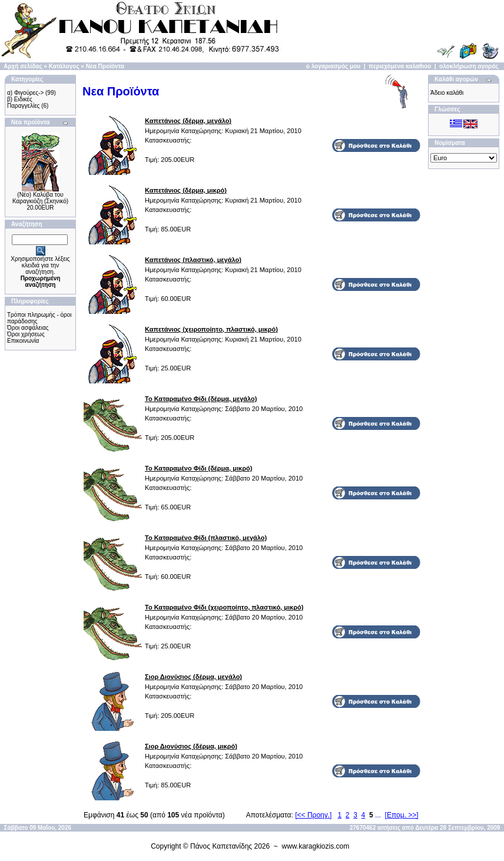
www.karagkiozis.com (316, 846)
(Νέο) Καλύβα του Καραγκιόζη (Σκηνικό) (40, 198)
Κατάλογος (64, 66)
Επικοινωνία (23, 341)
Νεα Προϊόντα (105, 66)
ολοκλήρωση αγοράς (469, 66)
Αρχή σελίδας (23, 66)
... (378, 815)
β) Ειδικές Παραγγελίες (23, 102)
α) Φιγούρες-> (25, 93)
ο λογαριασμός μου (333, 66)
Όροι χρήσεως (26, 334)
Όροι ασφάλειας (28, 328)
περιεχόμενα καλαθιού (400, 66)
